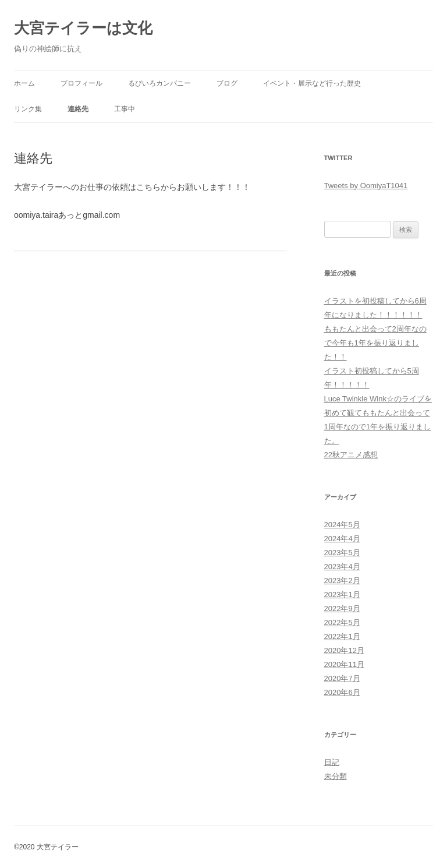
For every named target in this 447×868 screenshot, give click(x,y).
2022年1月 (342, 636)
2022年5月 (342, 622)
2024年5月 (342, 525)
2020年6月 (342, 692)
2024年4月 (342, 539)
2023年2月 (342, 581)
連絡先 (78, 109)
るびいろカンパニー (159, 83)
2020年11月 (344, 664)
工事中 (125, 109)
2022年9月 (342, 608)
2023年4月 (342, 567)
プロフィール (81, 83)
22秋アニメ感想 (351, 455)
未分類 (336, 776)
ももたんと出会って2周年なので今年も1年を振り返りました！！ (375, 343)
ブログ (227, 83)
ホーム (24, 83)
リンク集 (28, 109)
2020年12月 (344, 650)
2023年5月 (342, 553)
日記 (332, 762)
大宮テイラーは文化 (83, 28)
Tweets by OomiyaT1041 (366, 186)
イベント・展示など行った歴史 (312, 83)
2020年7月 (342, 678)
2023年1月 (342, 594)
